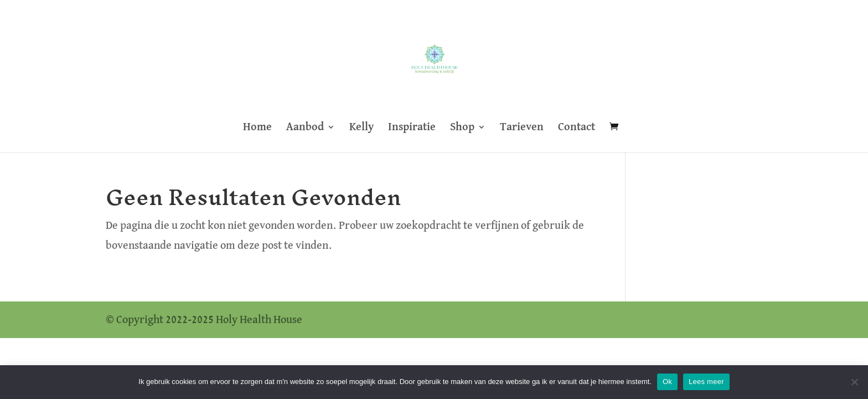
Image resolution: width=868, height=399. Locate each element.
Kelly (361, 128)
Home (257, 128)
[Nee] (854, 382)
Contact (577, 128)
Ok (667, 382)
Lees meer (706, 382)
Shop (462, 128)
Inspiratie (412, 128)
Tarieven (522, 128)
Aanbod (305, 128)
